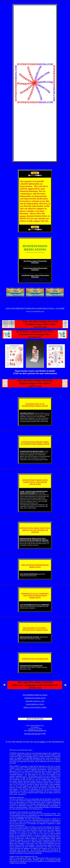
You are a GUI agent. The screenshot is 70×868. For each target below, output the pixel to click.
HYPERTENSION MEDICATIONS (35, 698)
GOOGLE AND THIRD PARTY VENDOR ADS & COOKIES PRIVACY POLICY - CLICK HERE (35, 308)
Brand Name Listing (30, 261)
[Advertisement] (35, 35)
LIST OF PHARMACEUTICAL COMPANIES (34, 605)
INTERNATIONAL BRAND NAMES (32, 451)
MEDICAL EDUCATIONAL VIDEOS (35, 707)
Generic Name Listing (30, 268)
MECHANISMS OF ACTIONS (30, 637)
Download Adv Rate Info (33, 734)
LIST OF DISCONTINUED (28, 574)
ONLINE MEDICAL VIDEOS (35, 704)
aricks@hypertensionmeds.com (37, 731)
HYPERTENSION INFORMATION (31, 666)
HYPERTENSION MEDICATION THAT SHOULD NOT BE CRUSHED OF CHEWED (34, 539)
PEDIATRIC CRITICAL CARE (35, 701)
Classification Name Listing (30, 275)
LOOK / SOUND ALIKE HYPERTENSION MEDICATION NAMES (34, 492)
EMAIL (43, 742)
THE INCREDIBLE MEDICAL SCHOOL (35, 695)
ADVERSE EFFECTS (27, 413)
